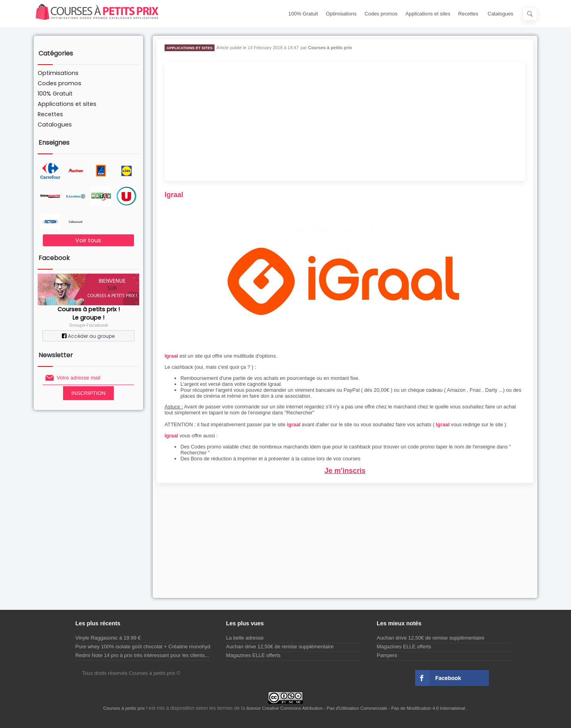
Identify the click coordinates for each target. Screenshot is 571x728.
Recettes (468, 14)
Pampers (387, 655)
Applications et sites (428, 14)
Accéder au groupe (88, 336)
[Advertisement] (345, 121)
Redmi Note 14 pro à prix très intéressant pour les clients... (142, 655)
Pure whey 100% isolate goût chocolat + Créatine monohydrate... (149, 647)
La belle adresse (245, 638)
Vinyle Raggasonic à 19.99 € (108, 638)
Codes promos (381, 14)
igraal (293, 424)
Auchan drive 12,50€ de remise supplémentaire (280, 647)
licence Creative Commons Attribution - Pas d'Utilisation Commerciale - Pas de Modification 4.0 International (357, 708)
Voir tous (88, 240)
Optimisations (341, 14)
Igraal (171, 356)
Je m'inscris (345, 471)
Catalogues (501, 14)
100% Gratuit (303, 14)
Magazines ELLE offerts (253, 655)
